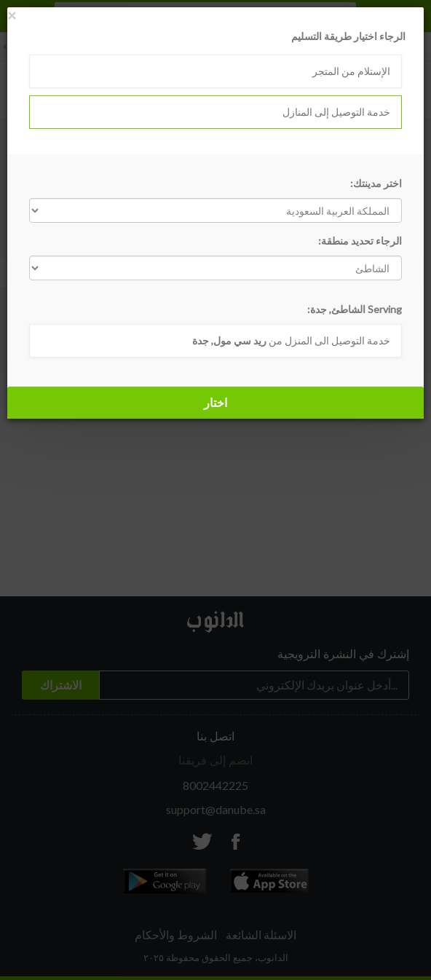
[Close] (12, 15)
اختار (215, 402)
